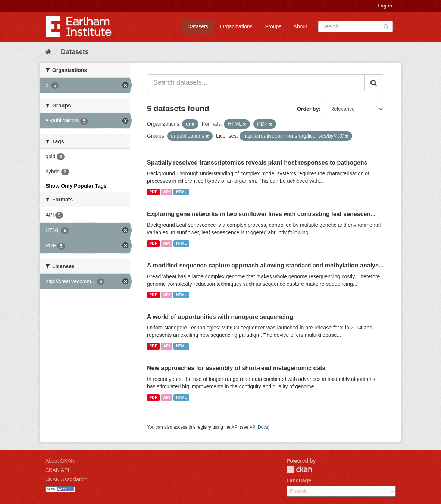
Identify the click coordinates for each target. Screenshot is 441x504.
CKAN (299, 469)
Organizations (236, 26)
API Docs (259, 427)
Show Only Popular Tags (76, 186)
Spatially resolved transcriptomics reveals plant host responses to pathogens (257, 162)
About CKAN (60, 461)
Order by (308, 109)
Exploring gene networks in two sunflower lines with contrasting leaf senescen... (261, 214)
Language (299, 480)
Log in (385, 6)
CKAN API (57, 470)
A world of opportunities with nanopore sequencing (220, 317)
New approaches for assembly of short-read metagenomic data (236, 368)
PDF (153, 192)
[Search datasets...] (256, 83)
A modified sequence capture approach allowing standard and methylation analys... (265, 265)
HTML (182, 192)
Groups (273, 26)
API (167, 192)
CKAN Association (66, 479)
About (300, 26)
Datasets (198, 26)
